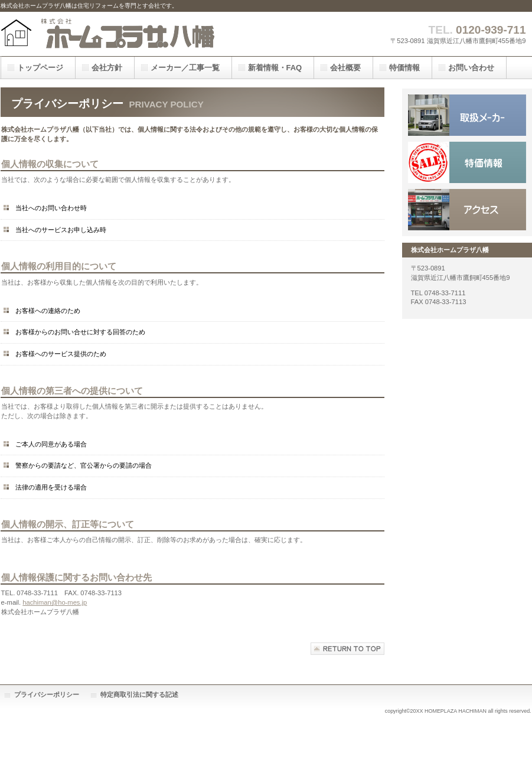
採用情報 (467, 162)
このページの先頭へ (347, 649)
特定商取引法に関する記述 (139, 694)
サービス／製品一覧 (467, 115)
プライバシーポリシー (47, 694)
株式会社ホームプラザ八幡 (119, 34)
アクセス (467, 210)
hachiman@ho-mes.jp (55, 602)
